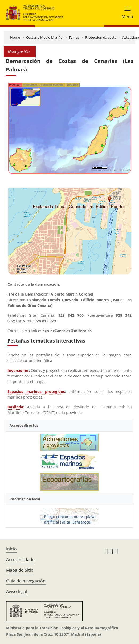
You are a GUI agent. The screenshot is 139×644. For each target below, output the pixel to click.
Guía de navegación (26, 581)
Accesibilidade (20, 560)
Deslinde (15, 407)
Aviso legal (17, 591)
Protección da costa (101, 37)
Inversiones (18, 370)
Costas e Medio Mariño (44, 37)
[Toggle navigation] (126, 13)
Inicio (11, 549)
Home (15, 37)
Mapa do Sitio (20, 570)
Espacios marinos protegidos (36, 391)
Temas (74, 37)
